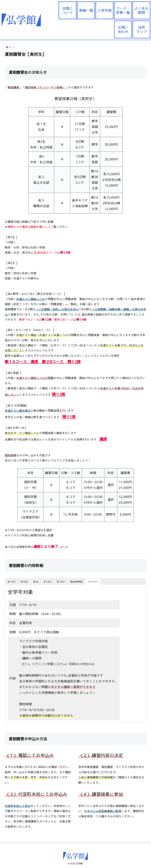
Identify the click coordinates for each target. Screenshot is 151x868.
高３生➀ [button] (48, 582)
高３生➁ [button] (61, 582)
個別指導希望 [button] (76, 582)
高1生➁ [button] (24, 582)
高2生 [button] (36, 582)
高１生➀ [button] (12, 582)
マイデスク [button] (93, 582)
